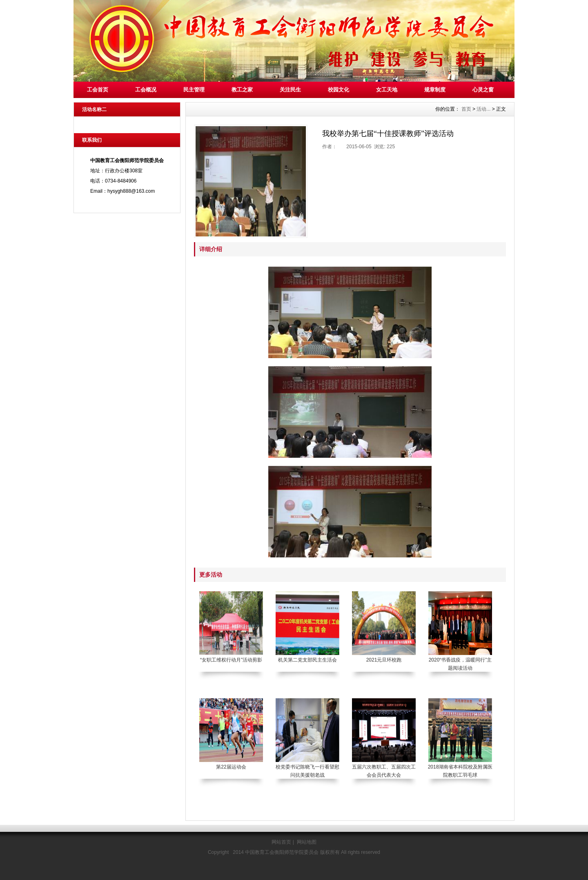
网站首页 (281, 842)
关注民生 (290, 90)
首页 (466, 109)
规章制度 (435, 90)
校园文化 (339, 90)
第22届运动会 (231, 767)
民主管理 (194, 90)
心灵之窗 (483, 90)
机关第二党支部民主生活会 (307, 660)
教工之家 (242, 90)
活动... (483, 109)
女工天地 (387, 90)
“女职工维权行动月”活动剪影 (231, 660)
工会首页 (98, 90)
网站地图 (307, 842)
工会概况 (146, 90)
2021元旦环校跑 (384, 660)
